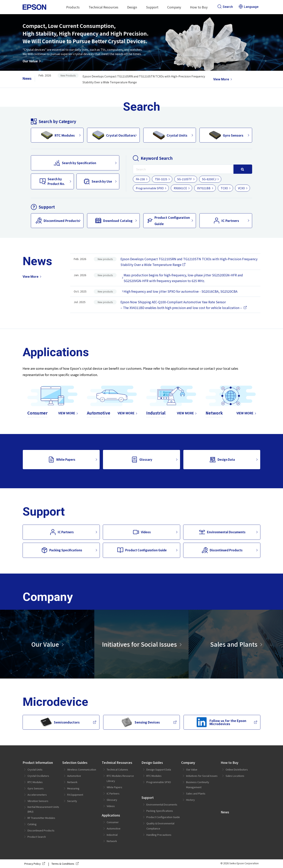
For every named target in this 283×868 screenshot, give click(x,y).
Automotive (74, 776)
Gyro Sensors (226, 135)
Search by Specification (75, 163)
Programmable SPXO (150, 188)
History (190, 800)
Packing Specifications (62, 550)
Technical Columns (117, 769)
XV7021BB (204, 188)
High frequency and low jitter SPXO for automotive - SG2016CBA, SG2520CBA (181, 291)
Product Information (38, 762)
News (225, 812)
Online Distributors (237, 769)
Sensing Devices (140, 722)
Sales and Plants (234, 644)
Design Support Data (159, 769)
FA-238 (140, 179)
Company (174, 7)
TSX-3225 (161, 179)
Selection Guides (75, 762)
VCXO (241, 188)
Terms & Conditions (66, 864)
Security (72, 801)
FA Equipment (75, 795)
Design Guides (152, 762)
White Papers (62, 460)
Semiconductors (60, 722)
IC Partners (226, 221)
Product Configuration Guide (169, 221)
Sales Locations (235, 776)
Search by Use (98, 181)
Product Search (37, 837)
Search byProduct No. (52, 181)
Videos (142, 532)
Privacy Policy (35, 864)
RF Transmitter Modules (41, 818)
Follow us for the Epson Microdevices (221, 722)
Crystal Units (170, 135)
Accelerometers (37, 795)
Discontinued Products (58, 221)
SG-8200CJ (209, 179)
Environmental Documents (222, 532)
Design (132, 7)
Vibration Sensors (38, 801)
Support (152, 7)
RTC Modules (58, 135)
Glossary (142, 460)
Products (73, 7)
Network (72, 782)
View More (221, 79)
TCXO (224, 188)
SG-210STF (185, 179)
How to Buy (199, 7)
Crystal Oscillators (114, 135)
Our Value (30, 61)
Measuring (73, 788)
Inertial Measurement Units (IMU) (43, 809)
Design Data (222, 460)
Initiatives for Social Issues (139, 644)
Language (249, 7)
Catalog (32, 824)
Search (225, 7)
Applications (111, 815)
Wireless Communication (82, 769)
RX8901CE (180, 188)
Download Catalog (114, 221)
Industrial (112, 835)
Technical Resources (103, 7)
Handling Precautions (159, 835)
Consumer (113, 822)
